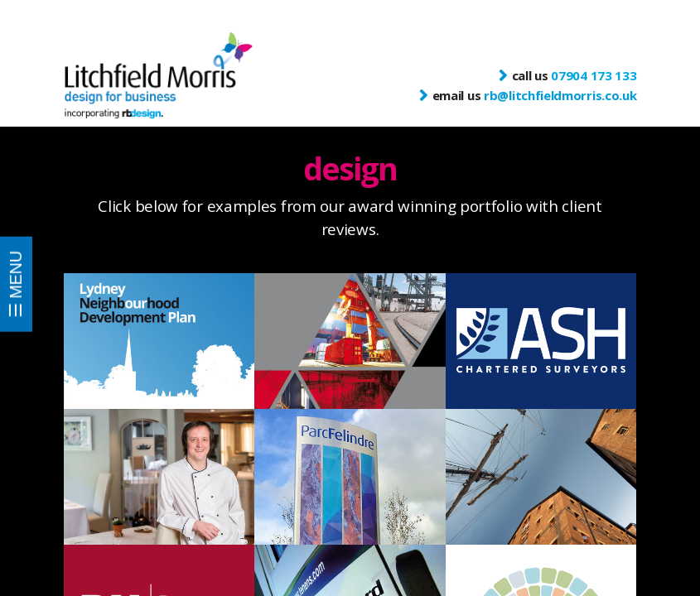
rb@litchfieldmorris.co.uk (560, 95)
